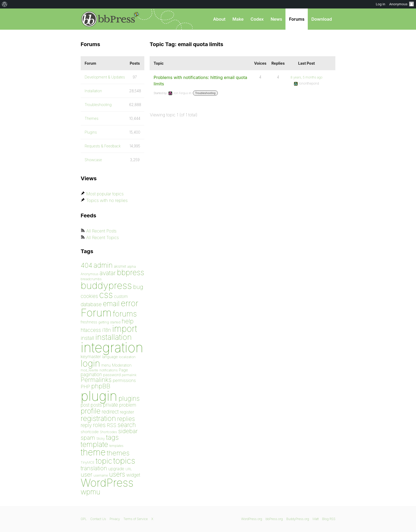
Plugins (91, 132)
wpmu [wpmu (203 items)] (90, 492)
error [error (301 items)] (129, 303)
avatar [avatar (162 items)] (108, 273)
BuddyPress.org (298, 519)
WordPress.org (252, 519)
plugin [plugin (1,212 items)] (99, 396)
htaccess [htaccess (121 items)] (91, 330)
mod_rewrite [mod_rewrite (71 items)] (89, 370)
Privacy (115, 519)
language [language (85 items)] (110, 357)
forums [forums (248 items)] (125, 314)
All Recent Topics (103, 238)
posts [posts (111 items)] (96, 405)
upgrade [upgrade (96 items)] (116, 469)
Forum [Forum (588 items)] (96, 313)
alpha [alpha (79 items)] (132, 266)
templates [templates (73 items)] (116, 446)
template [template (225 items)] (94, 444)
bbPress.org (108, 19)
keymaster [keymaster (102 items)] (91, 357)
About (219, 19)
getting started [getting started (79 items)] (109, 322)
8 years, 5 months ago (306, 77)
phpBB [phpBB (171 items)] (101, 386)
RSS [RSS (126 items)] (112, 425)
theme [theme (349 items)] (93, 452)
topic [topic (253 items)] (104, 461)
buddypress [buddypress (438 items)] (106, 285)
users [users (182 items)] (117, 474)
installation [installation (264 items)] (114, 337)
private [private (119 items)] (110, 405)
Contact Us (98, 519)
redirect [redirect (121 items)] (110, 412)
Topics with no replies (107, 200)
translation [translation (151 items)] (94, 468)
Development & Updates (105, 77)
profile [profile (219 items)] (91, 411)
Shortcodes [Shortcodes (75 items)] (109, 432)
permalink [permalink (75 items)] (129, 375)
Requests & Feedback (103, 146)
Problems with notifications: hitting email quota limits (200, 81)
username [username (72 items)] (101, 475)
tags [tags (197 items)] (112, 437)
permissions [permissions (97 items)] (124, 380)
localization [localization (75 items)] (127, 357)
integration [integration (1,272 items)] (112, 347)
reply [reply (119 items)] (86, 425)
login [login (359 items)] (90, 363)
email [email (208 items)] (111, 304)
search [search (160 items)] (127, 425)
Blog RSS (329, 519)
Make (238, 19)
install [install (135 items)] (87, 338)
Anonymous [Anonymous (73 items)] (90, 274)
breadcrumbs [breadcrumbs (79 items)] (91, 279)
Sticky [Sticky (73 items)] (101, 439)
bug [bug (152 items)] (138, 287)
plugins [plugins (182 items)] (129, 398)
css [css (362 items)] (106, 295)
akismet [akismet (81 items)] (120, 266)
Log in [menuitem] (381, 4)
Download (322, 19)
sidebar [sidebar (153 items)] (128, 431)
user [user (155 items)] (86, 474)
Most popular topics (105, 194)
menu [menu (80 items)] (106, 365)
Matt (316, 519)
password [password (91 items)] (112, 375)
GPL (84, 519)
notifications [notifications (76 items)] (109, 370)
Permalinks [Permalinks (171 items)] (96, 380)
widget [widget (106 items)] (133, 475)
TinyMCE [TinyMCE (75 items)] (88, 462)
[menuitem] (5, 4)
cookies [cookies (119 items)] (89, 296)
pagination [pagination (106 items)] (91, 374)
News (276, 19)
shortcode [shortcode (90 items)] (90, 432)
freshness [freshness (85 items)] (89, 322)
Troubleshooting (205, 93)
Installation (93, 91)
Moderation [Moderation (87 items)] (122, 365)
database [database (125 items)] (91, 304)
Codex (257, 19)
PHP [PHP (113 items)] (85, 386)
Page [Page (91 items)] (124, 370)
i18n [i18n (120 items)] (107, 330)
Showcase (93, 160)
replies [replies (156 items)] (126, 419)
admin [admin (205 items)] (103, 265)
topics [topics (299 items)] (124, 461)
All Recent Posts (101, 231)
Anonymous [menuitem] (402, 4)
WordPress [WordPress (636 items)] (107, 483)
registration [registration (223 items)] (98, 418)
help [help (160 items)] (128, 321)
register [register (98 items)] (127, 412)
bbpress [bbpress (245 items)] (131, 272)
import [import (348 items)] (125, 329)
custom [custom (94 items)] (121, 296)
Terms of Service (135, 519)
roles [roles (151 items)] (99, 425)
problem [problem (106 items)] (128, 405)
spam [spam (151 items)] (88, 438)
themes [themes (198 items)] (118, 453)
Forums (297, 19)
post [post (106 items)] (85, 405)
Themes (92, 118)
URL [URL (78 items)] (129, 469)
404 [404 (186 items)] (86, 265)
